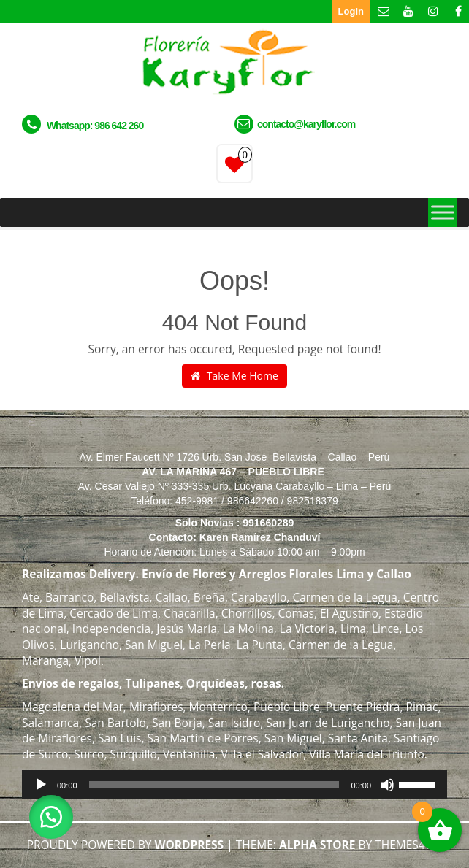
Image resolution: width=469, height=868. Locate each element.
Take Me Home (234, 376)
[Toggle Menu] (443, 212)
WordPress (189, 845)
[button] (51, 817)
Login (351, 11)
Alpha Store (317, 845)
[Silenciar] (387, 785)
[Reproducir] (41, 785)
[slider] (214, 785)
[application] (234, 785)
